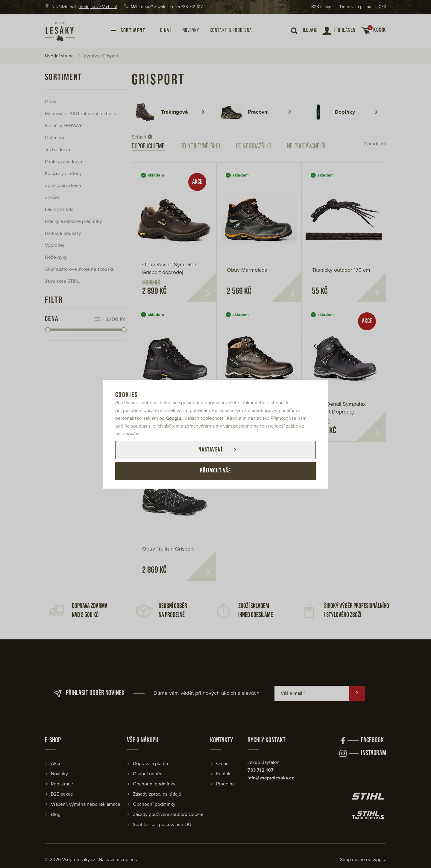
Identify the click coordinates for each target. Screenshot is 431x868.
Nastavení (210, 450)
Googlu (173, 418)
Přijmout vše (215, 471)
